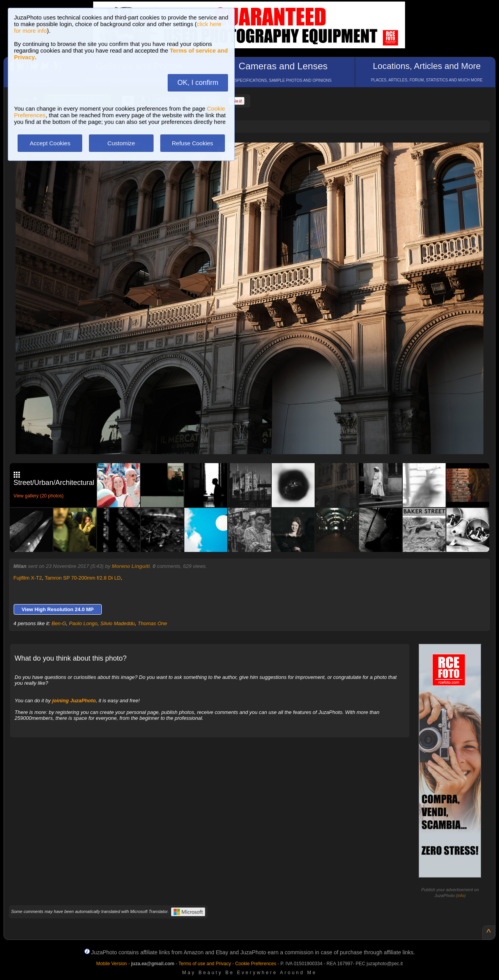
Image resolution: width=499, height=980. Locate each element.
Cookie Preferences (256, 964)
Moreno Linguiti (131, 566)
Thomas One (152, 623)
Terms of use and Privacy (205, 964)
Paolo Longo (83, 623)
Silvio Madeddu (118, 623)
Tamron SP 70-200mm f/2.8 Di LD (83, 578)
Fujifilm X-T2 (28, 578)
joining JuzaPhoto (74, 701)
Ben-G (59, 623)
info (461, 895)
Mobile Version (112, 964)
